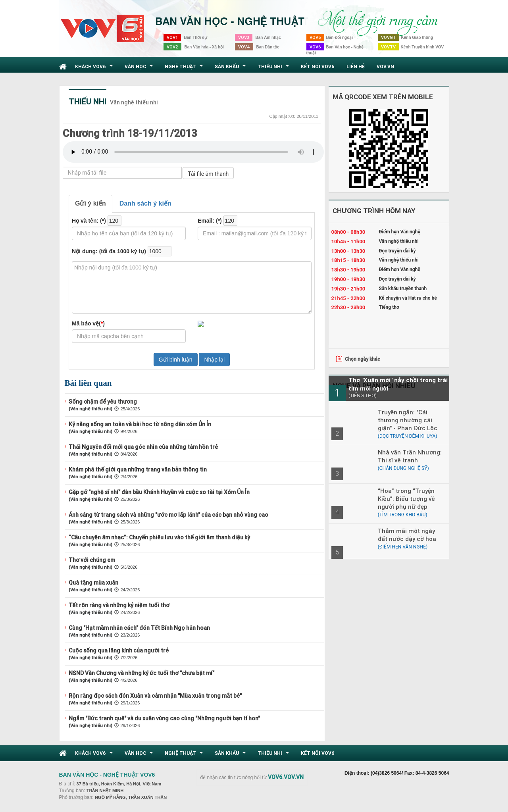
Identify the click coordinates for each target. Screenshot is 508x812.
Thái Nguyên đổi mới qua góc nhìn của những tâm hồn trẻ (143, 447)
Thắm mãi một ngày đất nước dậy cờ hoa (407, 535)
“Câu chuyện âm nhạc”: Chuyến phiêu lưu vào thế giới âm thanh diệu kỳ (159, 537)
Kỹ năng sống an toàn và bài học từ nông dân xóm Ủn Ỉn (140, 424)
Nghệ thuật (185, 69)
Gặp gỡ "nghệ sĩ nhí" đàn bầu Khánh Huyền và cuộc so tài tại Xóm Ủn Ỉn (159, 492)
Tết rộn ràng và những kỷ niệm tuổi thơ (119, 605)
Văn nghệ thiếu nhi (134, 102)
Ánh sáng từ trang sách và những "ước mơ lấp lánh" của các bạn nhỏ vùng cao (168, 515)
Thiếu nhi (274, 69)
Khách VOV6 (95, 69)
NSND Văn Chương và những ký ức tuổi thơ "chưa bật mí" (141, 673)
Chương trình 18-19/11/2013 (130, 133)
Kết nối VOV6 (318, 66)
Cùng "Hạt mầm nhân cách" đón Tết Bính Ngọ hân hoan (139, 628)
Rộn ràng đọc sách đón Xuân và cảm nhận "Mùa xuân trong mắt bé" (155, 696)
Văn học (140, 69)
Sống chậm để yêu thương (103, 402)
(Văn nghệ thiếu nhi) (90, 409)
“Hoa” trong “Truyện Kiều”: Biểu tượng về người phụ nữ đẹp (406, 499)
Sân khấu (231, 69)
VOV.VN (385, 66)
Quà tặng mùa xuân (93, 583)
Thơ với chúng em (92, 560)
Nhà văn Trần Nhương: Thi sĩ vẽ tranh (410, 456)
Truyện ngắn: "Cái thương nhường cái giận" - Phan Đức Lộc (408, 420)
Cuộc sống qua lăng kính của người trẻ (119, 650)
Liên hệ (356, 66)
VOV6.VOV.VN (286, 777)
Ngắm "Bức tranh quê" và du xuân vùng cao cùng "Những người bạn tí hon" (164, 718)
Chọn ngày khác (363, 359)
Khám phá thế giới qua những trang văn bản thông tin (138, 469)
